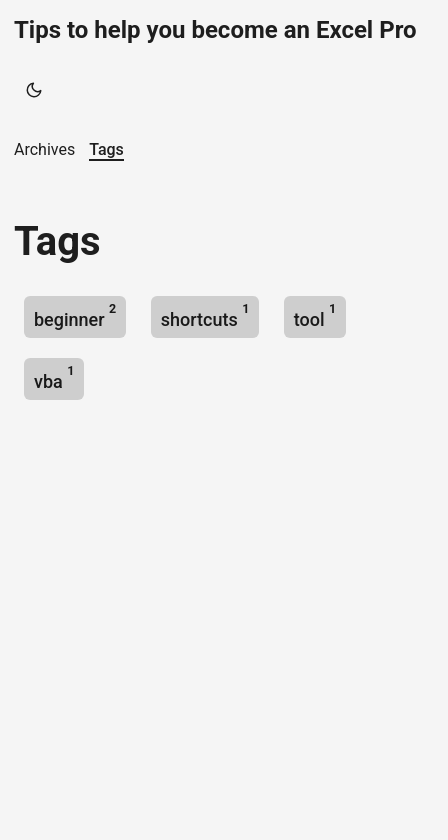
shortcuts (205, 315)
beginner (75, 315)
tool (315, 315)
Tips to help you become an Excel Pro (215, 30)
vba (54, 377)
